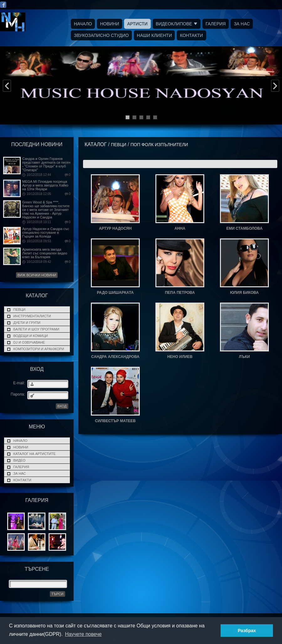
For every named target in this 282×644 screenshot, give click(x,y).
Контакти (191, 35)
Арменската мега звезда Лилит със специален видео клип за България (45, 253)
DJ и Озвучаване (29, 342)
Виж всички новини (37, 275)
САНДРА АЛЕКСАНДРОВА (115, 357)
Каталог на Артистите (35, 454)
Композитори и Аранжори (39, 349)
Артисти (137, 24)
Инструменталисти (32, 316)
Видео (20, 460)
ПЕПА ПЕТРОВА (180, 293)
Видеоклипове (174, 24)
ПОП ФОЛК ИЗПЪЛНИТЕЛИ (159, 145)
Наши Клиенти (154, 35)
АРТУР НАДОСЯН (115, 228)
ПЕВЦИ (20, 309)
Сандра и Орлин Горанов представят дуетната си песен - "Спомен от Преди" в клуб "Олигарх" (46, 164)
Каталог (96, 144)
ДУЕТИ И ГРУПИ (27, 323)
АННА (180, 228)
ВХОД (62, 406)
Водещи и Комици (31, 336)
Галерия (216, 24)
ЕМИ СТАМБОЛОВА (244, 228)
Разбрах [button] (247, 631)
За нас (242, 24)
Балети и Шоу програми (37, 329)
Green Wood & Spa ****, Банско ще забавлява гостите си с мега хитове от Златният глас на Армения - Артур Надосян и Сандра (46, 210)
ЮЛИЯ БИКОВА (244, 293)
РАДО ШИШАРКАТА (115, 293)
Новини (110, 24)
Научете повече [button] (83, 634)
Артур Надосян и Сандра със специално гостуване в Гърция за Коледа (46, 233)
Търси (57, 594)
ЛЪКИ (245, 357)
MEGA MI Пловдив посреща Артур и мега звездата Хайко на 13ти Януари (45, 185)
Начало (83, 24)
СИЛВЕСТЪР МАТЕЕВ (115, 421)
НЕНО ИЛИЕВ (180, 357)
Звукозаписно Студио (101, 35)
